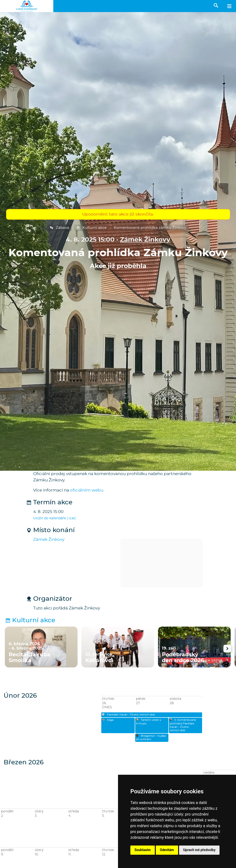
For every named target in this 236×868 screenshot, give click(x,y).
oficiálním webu (87, 490)
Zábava (59, 228)
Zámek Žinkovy (145, 240)
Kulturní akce (91, 228)
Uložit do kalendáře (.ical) (55, 518)
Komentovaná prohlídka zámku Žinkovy (150, 228)
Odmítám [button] (167, 850)
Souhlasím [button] (143, 850)
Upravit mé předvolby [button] (199, 850)
